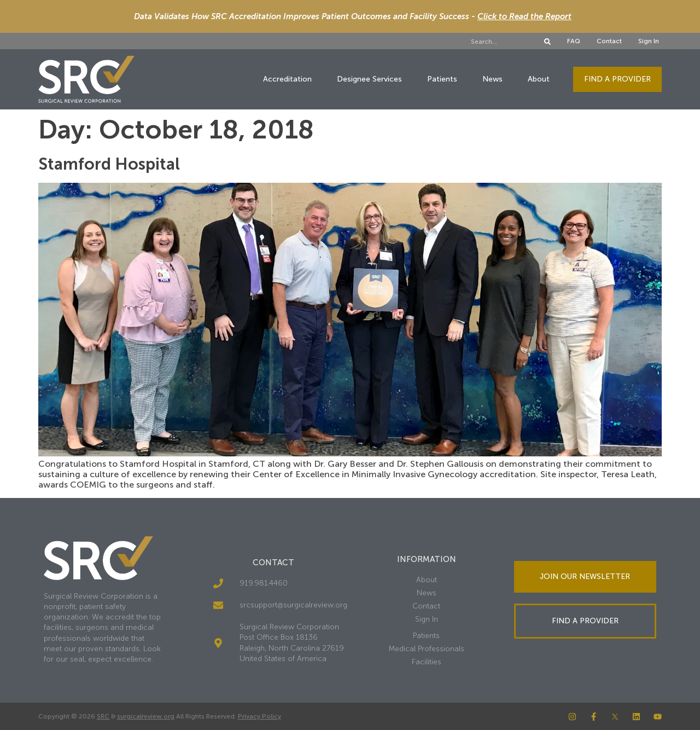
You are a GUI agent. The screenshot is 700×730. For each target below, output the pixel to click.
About (539, 79)
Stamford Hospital (109, 164)
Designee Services (369, 79)
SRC (103, 716)
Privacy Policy (259, 716)
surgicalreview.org (146, 716)
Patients (442, 79)
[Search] (547, 42)
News (492, 79)
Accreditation (287, 79)
